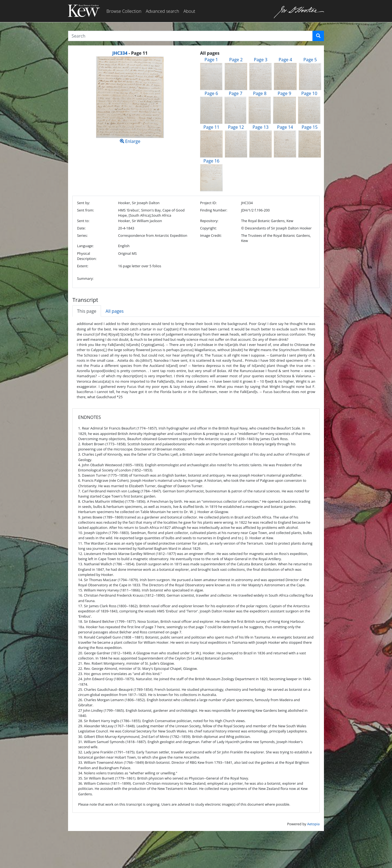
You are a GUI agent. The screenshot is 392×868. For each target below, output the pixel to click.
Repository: (209, 221)
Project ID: (208, 203)
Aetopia (313, 824)
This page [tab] (87, 311)
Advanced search (162, 11)
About (189, 11)
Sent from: (85, 210)
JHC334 (120, 53)
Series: (82, 235)
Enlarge (130, 100)
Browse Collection (124, 11)
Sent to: (83, 221)
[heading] (130, 53)
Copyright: (208, 228)
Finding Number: (214, 210)
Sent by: (84, 203)
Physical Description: (87, 256)
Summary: (85, 278)
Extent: (83, 266)
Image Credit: (211, 235)
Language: (85, 246)
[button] (318, 36)
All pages (115, 311)
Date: (81, 228)
